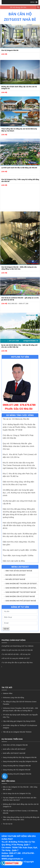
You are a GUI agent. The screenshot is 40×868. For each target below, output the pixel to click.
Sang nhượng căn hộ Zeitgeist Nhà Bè (20, 596)
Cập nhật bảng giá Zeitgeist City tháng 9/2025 (19, 721)
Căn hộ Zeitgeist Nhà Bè (10, 50)
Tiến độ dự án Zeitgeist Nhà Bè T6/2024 (17, 732)
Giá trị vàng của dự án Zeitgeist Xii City (17, 793)
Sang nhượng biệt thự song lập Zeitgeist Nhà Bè (22, 588)
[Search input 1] (18, 7)
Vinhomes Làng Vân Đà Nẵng (13, 697)
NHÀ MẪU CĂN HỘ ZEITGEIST (15, 575)
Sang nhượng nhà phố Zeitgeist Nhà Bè (21, 601)
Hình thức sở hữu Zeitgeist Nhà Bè (19, 571)
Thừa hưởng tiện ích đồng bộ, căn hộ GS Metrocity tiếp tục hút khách (19, 130)
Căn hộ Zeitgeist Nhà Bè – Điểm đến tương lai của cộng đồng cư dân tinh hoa (19, 268)
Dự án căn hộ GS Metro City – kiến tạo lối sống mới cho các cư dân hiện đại (19, 346)
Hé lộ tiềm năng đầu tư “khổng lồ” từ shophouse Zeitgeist (20, 727)
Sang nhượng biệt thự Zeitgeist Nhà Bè (21, 592)
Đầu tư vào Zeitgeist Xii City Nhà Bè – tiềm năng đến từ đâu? (20, 788)
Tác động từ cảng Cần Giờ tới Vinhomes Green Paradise (20, 703)
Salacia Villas (8, 693)
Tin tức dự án (8, 824)
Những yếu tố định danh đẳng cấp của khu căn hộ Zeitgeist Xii (19, 88)
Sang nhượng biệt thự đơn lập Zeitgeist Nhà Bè (22, 584)
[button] (32, 2)
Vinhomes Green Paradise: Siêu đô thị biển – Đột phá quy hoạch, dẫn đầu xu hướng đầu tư (20, 709)
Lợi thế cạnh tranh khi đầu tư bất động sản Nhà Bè (19, 168)
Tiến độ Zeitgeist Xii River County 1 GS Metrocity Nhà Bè (20, 812)
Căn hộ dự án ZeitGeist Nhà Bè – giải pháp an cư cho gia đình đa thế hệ (20, 299)
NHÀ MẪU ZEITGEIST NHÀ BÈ (15, 579)
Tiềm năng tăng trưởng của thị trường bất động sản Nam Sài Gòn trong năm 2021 (21, 818)
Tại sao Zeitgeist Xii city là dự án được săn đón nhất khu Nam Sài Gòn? (20, 799)
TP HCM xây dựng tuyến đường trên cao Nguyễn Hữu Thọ (20, 716)
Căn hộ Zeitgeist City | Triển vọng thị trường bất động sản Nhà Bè (20, 180)
